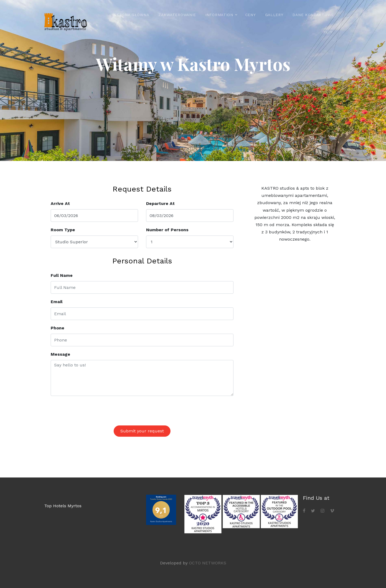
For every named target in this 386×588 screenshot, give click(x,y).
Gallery (274, 15)
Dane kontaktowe (313, 15)
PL (326, 32)
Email (57, 302)
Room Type (63, 230)
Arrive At (60, 203)
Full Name (62, 275)
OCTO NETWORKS (208, 563)
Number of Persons (167, 230)
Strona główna (131, 15)
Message (60, 354)
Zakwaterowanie (177, 15)
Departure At (160, 203)
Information (219, 15)
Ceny (250, 15)
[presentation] (91, 411)
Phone (57, 328)
